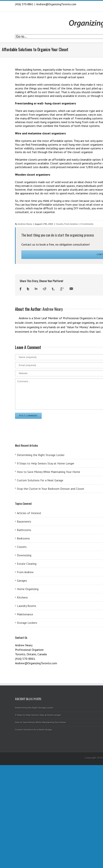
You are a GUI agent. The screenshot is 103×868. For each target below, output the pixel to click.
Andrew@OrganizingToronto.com (56, 4)
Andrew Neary (25, 224)
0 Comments (87, 224)
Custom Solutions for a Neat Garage (33, 730)
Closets (60, 224)
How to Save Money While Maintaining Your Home (40, 722)
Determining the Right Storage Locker (34, 708)
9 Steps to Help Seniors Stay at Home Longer (38, 715)
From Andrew (71, 224)
